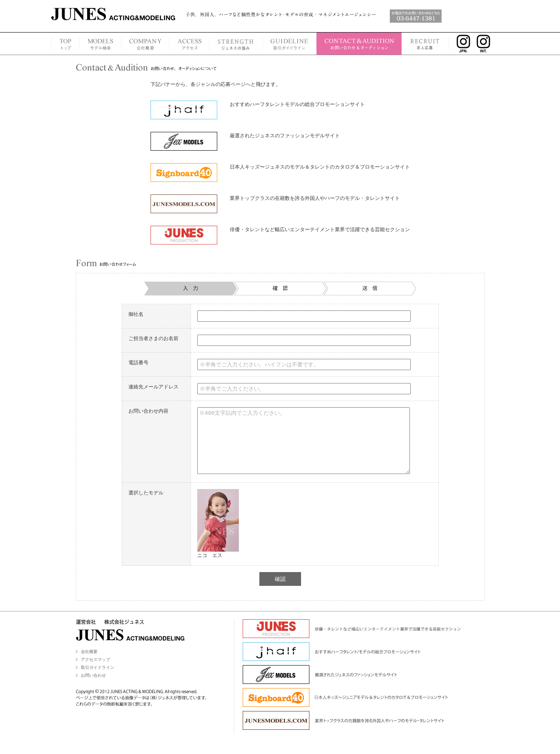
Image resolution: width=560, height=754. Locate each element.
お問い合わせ (93, 688)
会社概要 (89, 664)
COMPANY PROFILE (145, 44)
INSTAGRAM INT (486, 44)
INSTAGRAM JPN (461, 44)
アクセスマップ (95, 672)
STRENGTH (236, 44)
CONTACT (359, 44)
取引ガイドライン (98, 680)
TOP (65, 44)
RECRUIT (426, 44)
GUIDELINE (289, 44)
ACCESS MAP (189, 44)
